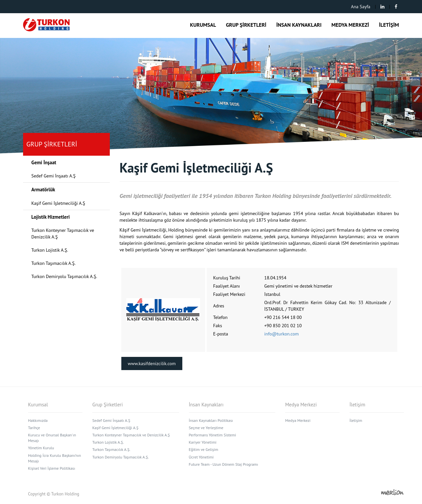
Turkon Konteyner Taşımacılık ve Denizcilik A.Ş (63, 234)
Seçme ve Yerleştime (206, 428)
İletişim (356, 420)
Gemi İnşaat (44, 162)
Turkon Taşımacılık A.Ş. (53, 263)
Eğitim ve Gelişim (204, 449)
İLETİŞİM (389, 25)
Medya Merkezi (298, 420)
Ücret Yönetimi (201, 457)
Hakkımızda (38, 420)
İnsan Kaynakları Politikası (211, 420)
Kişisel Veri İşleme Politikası (52, 468)
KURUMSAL (203, 25)
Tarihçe (34, 428)
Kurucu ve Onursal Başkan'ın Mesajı (52, 438)
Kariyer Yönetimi (203, 442)
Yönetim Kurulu (41, 448)
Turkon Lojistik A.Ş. (50, 250)
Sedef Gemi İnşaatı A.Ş (53, 176)
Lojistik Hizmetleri (51, 217)
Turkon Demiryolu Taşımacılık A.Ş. (64, 276)
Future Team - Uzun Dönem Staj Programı (224, 464)
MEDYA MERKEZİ (350, 25)
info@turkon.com (282, 334)
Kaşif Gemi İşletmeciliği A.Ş (58, 203)
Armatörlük (43, 189)
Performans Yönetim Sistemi (213, 435)
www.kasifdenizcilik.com (152, 363)
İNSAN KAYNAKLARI (299, 25)
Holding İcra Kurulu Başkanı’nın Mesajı (55, 458)
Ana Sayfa (361, 7)
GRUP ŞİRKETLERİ (246, 25)
